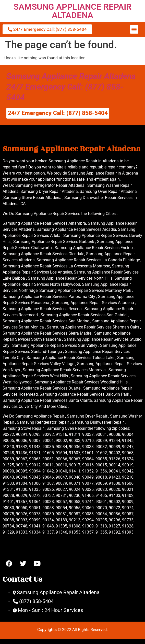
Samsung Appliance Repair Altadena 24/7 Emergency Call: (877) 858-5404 (71, 87)
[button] (134, 29)
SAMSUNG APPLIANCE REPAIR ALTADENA (72, 11)
